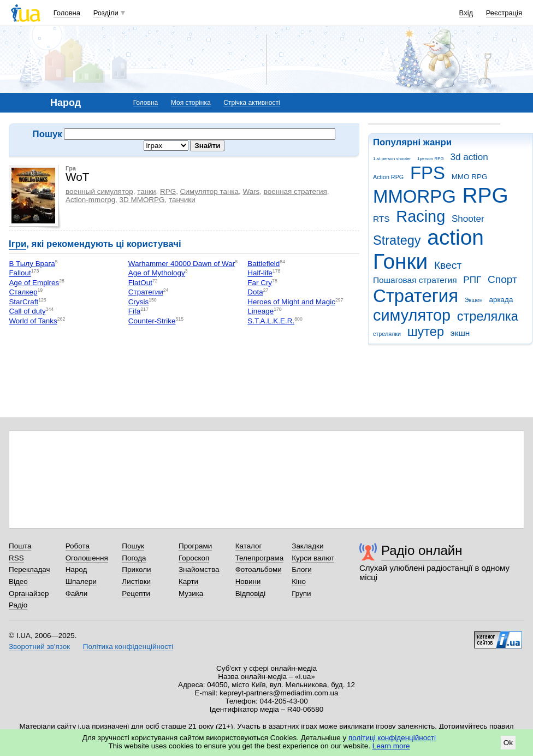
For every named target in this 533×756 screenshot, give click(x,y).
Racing (421, 216)
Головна (67, 13)
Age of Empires (34, 283)
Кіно (299, 581)
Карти (188, 581)
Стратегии (146, 293)
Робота (78, 546)
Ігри (17, 244)
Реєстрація (504, 13)
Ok (508, 743)
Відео (18, 581)
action (455, 237)
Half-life (260, 273)
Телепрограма (260, 558)
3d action (469, 157)
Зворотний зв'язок (39, 646)
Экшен (474, 300)
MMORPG (414, 196)
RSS (16, 558)
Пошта (20, 546)
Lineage (260, 312)
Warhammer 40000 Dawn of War (182, 264)
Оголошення (87, 558)
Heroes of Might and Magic (291, 302)
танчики (182, 200)
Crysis (138, 302)
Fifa (134, 312)
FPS (428, 173)
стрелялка (488, 316)
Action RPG (388, 177)
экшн (460, 333)
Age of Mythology (157, 273)
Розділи (106, 13)
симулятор (412, 315)
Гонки (400, 261)
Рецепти (136, 593)
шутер (426, 332)
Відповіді (251, 593)
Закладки (307, 546)
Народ (76, 569)
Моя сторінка (191, 103)
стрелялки (387, 334)
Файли (77, 593)
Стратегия (416, 296)
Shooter (468, 219)
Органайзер (29, 593)
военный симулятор (99, 191)
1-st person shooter (392, 159)
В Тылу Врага (32, 264)
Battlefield (263, 264)
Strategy (397, 240)
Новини (248, 581)
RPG (485, 195)
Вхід (466, 13)
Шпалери (81, 581)
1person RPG (431, 159)
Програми (195, 546)
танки (146, 191)
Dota (255, 293)
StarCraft (23, 302)
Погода (134, 558)
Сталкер (23, 293)
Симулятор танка (209, 191)
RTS (381, 219)
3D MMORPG (142, 200)
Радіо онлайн (422, 550)
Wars (251, 191)
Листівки (136, 581)
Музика (191, 593)
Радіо (18, 605)
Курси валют (313, 558)
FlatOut (140, 283)
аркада (501, 300)
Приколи (136, 569)
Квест (448, 265)
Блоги (302, 569)
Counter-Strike (152, 321)
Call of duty (27, 312)
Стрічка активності (251, 103)
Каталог (249, 546)
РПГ (472, 280)
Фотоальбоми (259, 569)
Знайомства (199, 569)
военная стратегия (295, 191)
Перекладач (29, 569)
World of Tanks (33, 321)
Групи (301, 593)
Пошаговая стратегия (415, 280)
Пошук (133, 546)
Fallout (20, 273)
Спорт (502, 279)
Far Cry (260, 283)
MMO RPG (470, 177)
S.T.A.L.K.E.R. (271, 321)
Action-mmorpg (90, 200)
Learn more (391, 746)
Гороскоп (194, 558)
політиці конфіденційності (392, 738)
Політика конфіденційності (128, 646)
